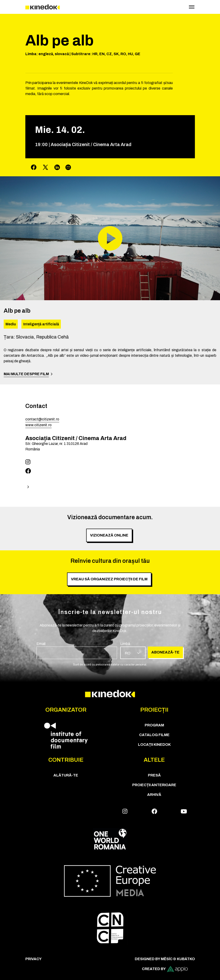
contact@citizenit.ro (42, 419)
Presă (154, 775)
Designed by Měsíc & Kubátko (165, 959)
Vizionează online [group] (109, 535)
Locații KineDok (154, 745)
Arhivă (154, 795)
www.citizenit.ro (38, 425)
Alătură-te (66, 775)
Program (154, 725)
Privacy (34, 959)
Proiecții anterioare (154, 785)
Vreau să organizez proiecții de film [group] (109, 579)
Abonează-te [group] (165, 652)
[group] (77, 650)
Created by (165, 969)
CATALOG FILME (154, 735)
